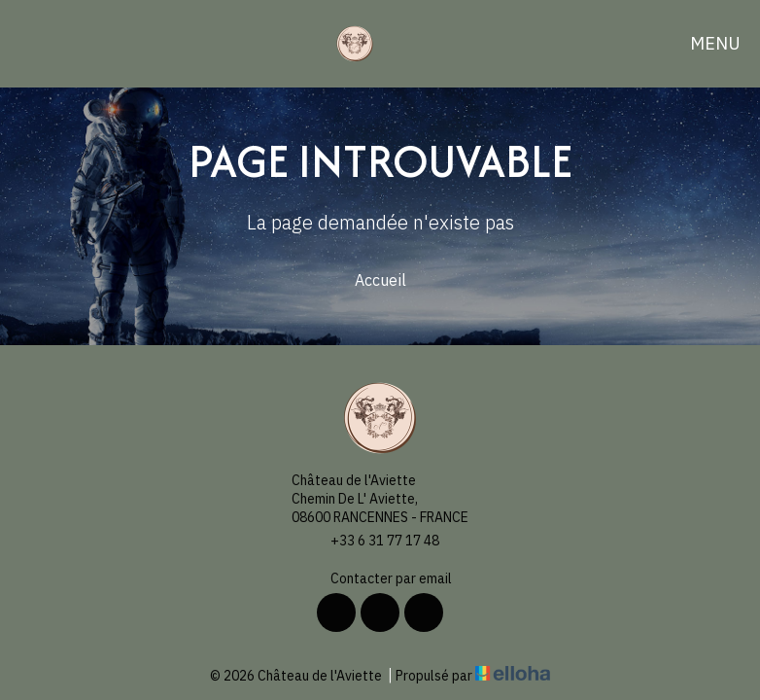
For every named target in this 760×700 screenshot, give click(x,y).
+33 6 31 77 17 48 (374, 541)
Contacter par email (380, 579)
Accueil (380, 280)
